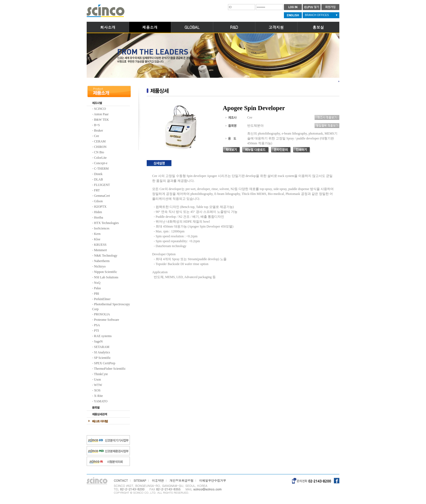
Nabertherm (102, 261)
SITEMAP (140, 480)
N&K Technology (106, 256)
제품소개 (150, 27)
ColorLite (100, 158)
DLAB (98, 179)
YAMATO (101, 401)
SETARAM (102, 347)
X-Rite (98, 396)
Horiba (98, 217)
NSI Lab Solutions (106, 277)
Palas (97, 288)
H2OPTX (100, 207)
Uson (97, 379)
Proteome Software (106, 320)
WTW (98, 385)
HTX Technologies (106, 223)
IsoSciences (102, 228)
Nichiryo (100, 266)
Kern (97, 234)
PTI (96, 331)
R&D (234, 27)
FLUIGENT (102, 185)
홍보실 (318, 27)
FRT (97, 190)
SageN (98, 341)
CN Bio (99, 152)
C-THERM (101, 169)
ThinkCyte (101, 374)
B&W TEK (101, 120)
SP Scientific (102, 358)
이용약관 (158, 480)
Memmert (100, 250)
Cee (97, 136)
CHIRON (100, 147)
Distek (98, 174)
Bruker (98, 130)
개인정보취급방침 (181, 480)
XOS (97, 390)
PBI (97, 294)
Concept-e (101, 163)
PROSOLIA (102, 314)
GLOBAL (192, 27)
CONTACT (121, 480)
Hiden (98, 212)
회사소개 (108, 27)
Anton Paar (101, 114)
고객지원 (276, 27)
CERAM (100, 141)
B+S (97, 125)
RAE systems (103, 336)
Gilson (98, 201)
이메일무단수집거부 (213, 480)
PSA (97, 325)
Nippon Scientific (106, 272)
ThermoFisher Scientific (110, 369)
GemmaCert (102, 196)
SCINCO (100, 109)
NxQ (97, 283)
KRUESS (100, 245)
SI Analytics (102, 352)
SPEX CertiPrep (105, 363)
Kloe (97, 239)
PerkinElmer (102, 299)
